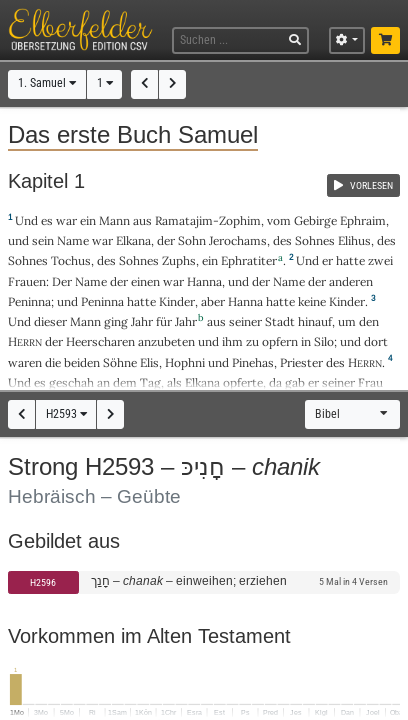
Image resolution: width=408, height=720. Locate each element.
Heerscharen (100, 341)
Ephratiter (249, 260)
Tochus (71, 260)
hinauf (315, 321)
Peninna (29, 301)
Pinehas (253, 362)
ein (88, 220)
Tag (150, 382)
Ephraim (363, 220)
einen (145, 281)
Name (73, 240)
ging (116, 321)
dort (376, 341)
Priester (301, 362)
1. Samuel (47, 83)
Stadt (280, 321)
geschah (71, 382)
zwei (380, 260)
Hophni (185, 362)
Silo (324, 341)
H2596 (43, 582)
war (66, 220)
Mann (114, 220)
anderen (351, 281)
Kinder (177, 301)
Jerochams (238, 240)
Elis (149, 362)
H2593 (66, 414)
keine (312, 301)
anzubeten (166, 341)
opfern (280, 341)
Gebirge (315, 220)
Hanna (204, 281)
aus (142, 220)
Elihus (354, 240)
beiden (82, 362)
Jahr (142, 321)
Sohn (192, 240)
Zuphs (179, 260)
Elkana (133, 240)
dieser (50, 321)
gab (295, 382)
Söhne (120, 362)
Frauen (27, 281)
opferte (243, 382)
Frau (370, 382)
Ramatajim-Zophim (208, 220)
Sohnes (315, 240)
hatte (141, 301)
